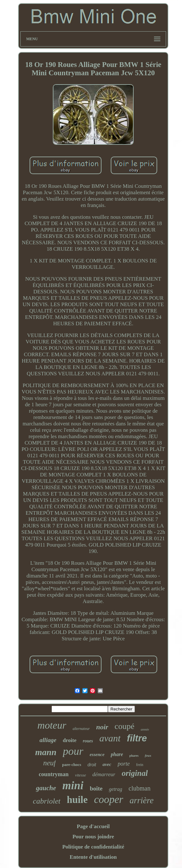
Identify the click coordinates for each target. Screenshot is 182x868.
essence (97, 754)
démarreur (104, 774)
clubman (140, 788)
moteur (52, 725)
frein (140, 765)
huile (77, 800)
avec (107, 764)
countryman (54, 774)
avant (110, 738)
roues (88, 741)
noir (102, 727)
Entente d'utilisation (93, 857)
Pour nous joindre (93, 837)
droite (70, 740)
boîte (96, 788)
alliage (48, 740)
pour (73, 751)
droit (92, 765)
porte (124, 764)
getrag (115, 789)
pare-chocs (72, 765)
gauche (46, 788)
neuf (50, 763)
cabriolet (47, 801)
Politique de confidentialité (93, 847)
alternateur (81, 729)
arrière (142, 800)
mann (46, 752)
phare (117, 754)
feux (148, 755)
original (135, 773)
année (145, 729)
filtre (137, 738)
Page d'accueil (93, 826)
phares (134, 756)
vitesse (81, 775)
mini (73, 786)
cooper (108, 799)
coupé (124, 726)
